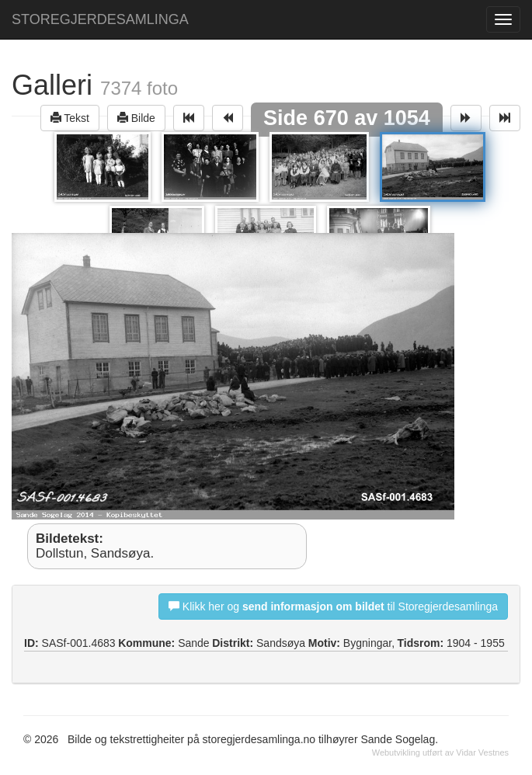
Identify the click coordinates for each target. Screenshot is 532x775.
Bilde (136, 118)
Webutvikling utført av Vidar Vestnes (440, 752)
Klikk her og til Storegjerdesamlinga (333, 606)
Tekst (70, 118)
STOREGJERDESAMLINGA (100, 19)
